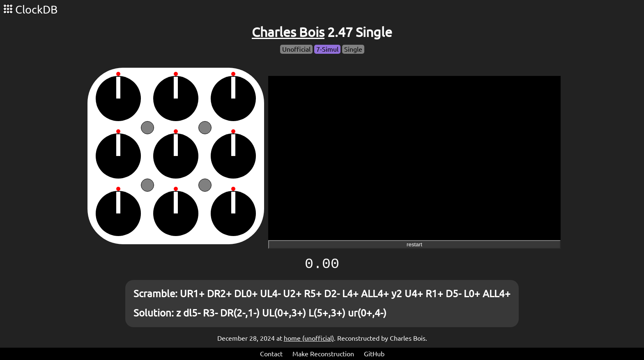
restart (414, 244)
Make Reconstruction (323, 354)
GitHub (374, 354)
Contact (271, 354)
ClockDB (30, 9)
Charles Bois (288, 32)
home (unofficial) (309, 338)
